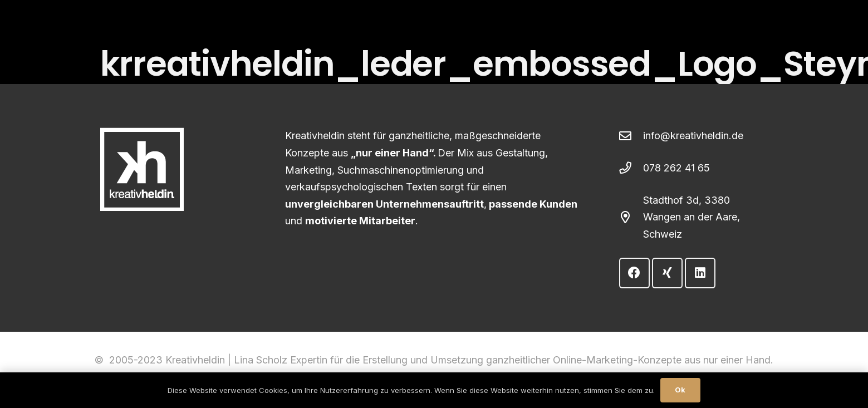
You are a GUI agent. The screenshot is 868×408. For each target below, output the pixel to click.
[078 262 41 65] (631, 168)
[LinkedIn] (700, 273)
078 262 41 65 (676, 168)
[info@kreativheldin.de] (631, 136)
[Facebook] (634, 273)
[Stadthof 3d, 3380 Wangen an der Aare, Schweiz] (631, 218)
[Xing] (667, 273)
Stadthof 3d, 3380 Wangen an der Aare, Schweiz (692, 217)
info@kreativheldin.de (693, 136)
